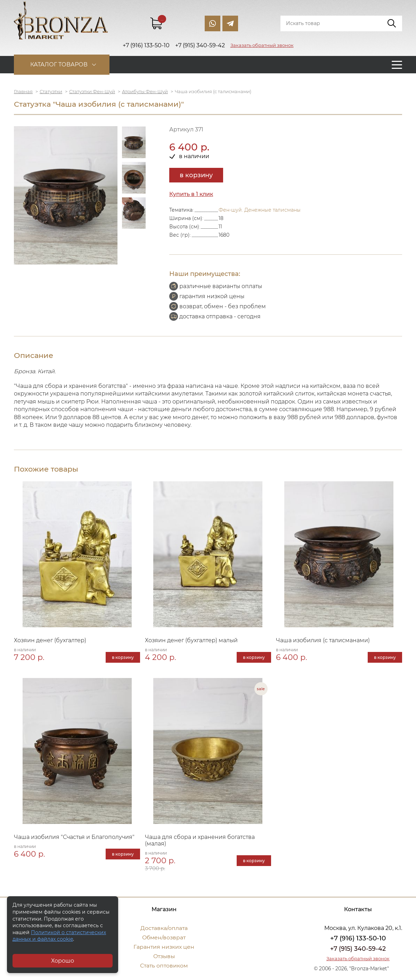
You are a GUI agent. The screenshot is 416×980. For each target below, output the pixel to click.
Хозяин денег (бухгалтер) (50, 640)
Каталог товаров (60, 64)
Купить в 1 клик (191, 194)
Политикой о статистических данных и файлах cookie (59, 936)
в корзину (196, 175)
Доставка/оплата (164, 928)
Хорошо (63, 961)
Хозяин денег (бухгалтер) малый (191, 640)
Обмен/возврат (164, 937)
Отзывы (164, 956)
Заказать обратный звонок (262, 45)
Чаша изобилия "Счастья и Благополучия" (74, 837)
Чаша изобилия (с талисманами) (323, 640)
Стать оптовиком (164, 966)
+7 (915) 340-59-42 (358, 949)
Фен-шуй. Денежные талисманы (260, 210)
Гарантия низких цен (164, 947)
